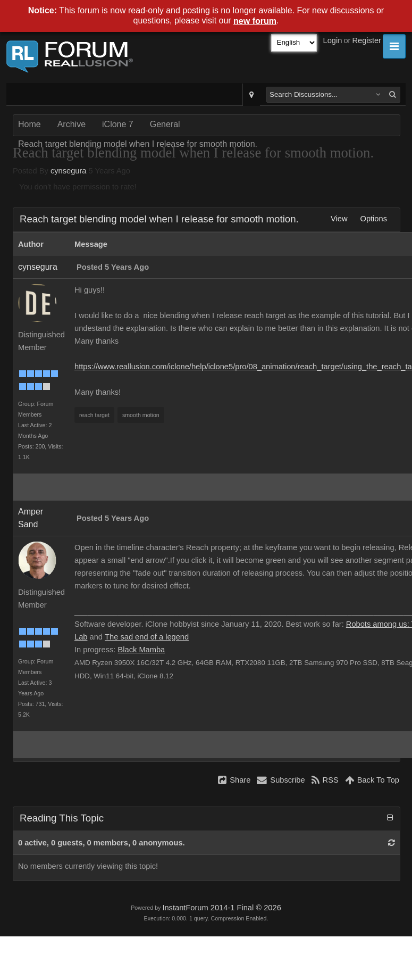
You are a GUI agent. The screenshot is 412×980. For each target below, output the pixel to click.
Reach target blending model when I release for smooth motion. (138, 144)
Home (30, 124)
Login (333, 40)
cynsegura (69, 171)
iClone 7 (118, 124)
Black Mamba (141, 650)
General (165, 124)
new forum (255, 21)
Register (367, 40)
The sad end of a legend (147, 637)
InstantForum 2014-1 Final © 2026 (221, 908)
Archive (72, 124)
